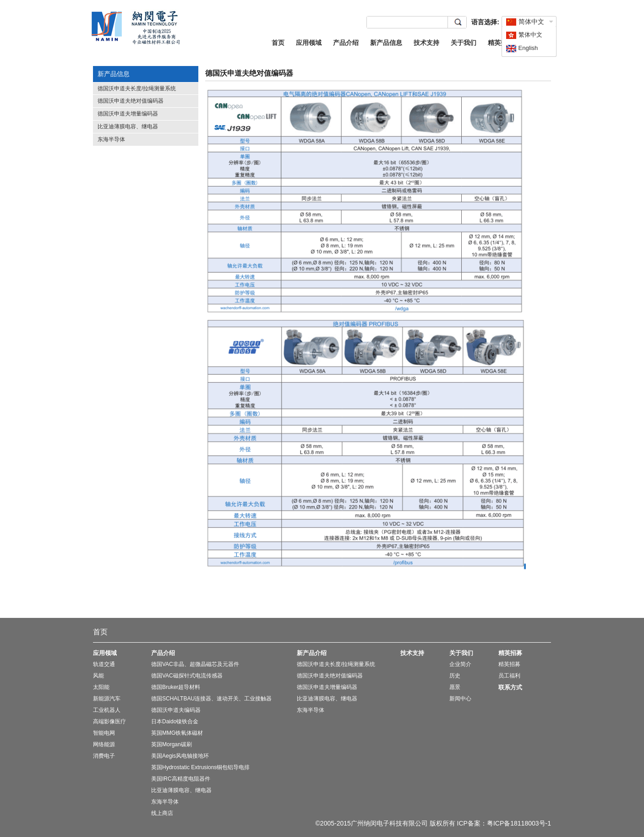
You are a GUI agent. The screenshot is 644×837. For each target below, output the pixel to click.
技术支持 (426, 43)
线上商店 (162, 813)
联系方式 (510, 687)
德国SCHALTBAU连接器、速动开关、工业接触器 (211, 699)
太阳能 (101, 687)
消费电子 (104, 756)
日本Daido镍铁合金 (175, 721)
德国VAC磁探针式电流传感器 (187, 676)
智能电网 (104, 733)
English (522, 48)
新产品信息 (386, 43)
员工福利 (509, 676)
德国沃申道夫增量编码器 (128, 114)
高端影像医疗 (109, 721)
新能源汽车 (107, 699)
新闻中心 (460, 699)
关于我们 (464, 43)
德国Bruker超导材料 (176, 687)
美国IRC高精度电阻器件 (181, 779)
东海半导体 (111, 139)
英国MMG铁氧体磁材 (177, 733)
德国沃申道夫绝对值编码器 (131, 101)
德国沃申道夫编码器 (176, 710)
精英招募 (501, 43)
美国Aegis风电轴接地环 (180, 756)
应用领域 (309, 43)
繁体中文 (524, 35)
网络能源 (104, 744)
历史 (455, 676)
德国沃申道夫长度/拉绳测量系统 (137, 88)
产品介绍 (346, 43)
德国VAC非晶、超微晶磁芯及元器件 (195, 664)
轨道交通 (104, 664)
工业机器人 (107, 710)
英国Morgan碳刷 (172, 744)
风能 (98, 676)
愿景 (455, 687)
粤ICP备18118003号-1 (519, 823)
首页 (278, 43)
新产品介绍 (312, 653)
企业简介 (460, 664)
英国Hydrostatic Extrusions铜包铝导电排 (200, 767)
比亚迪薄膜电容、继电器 (128, 127)
